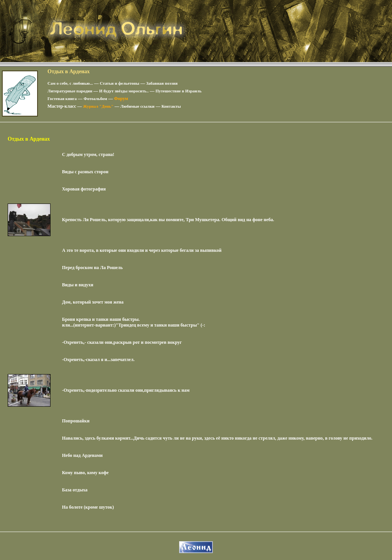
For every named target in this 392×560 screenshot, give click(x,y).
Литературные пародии (70, 91)
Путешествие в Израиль (178, 91)
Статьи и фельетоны (120, 83)
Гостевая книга (62, 99)
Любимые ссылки (137, 106)
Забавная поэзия (162, 83)
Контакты (171, 106)
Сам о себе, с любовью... (70, 83)
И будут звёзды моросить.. (124, 91)
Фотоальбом (95, 99)
